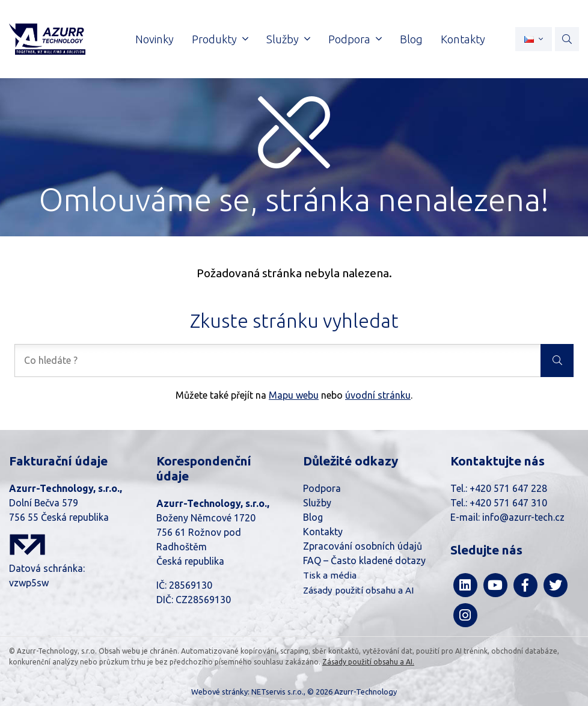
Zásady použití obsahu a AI (358, 590)
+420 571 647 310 (508, 503)
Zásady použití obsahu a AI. (368, 662)
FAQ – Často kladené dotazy (364, 560)
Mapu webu (294, 395)
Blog (313, 517)
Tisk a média (330, 575)
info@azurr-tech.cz (523, 517)
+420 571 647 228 (508, 488)
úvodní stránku (378, 395)
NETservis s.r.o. (277, 692)
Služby (317, 503)
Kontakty (323, 532)
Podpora (322, 488)
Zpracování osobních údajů (363, 546)
